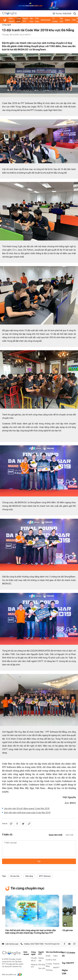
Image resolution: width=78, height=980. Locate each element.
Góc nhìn (42, 968)
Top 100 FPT (68, 963)
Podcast (56, 964)
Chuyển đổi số (34, 959)
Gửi (39, 861)
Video (55, 956)
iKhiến (48, 956)
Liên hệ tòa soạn (10, 944)
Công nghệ (18, 20)
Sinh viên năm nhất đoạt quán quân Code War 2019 (27, 813)
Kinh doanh (11, 20)
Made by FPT (34, 966)
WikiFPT (56, 968)
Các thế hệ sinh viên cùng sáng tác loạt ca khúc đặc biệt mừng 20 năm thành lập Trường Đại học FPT (31, 932)
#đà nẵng (29, 876)
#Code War (15, 876)
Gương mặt (41, 959)
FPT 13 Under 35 (55, 20)
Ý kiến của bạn (39, 849)
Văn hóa (31, 20)
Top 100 (61, 20)
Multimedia (46, 20)
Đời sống (42, 965)
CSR (74, 20)
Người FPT (25, 20)
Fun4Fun (49, 960)
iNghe (67, 20)
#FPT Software (45, 876)
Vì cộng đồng (49, 965)
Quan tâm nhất (56, 835)
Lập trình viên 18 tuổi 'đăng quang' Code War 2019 (27, 808)
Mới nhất (69, 835)
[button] (74, 910)
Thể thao (37, 20)
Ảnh (55, 960)
